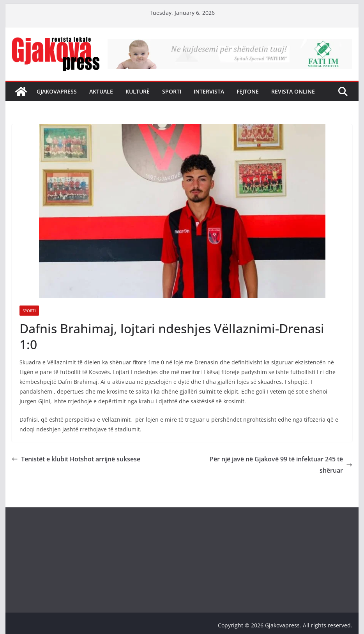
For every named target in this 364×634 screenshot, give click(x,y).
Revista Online (293, 91)
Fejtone (248, 91)
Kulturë (138, 91)
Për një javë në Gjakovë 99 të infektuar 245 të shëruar (281, 465)
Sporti (172, 91)
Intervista (209, 91)
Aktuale (101, 91)
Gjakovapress (57, 91)
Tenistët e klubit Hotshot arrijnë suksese (76, 459)
